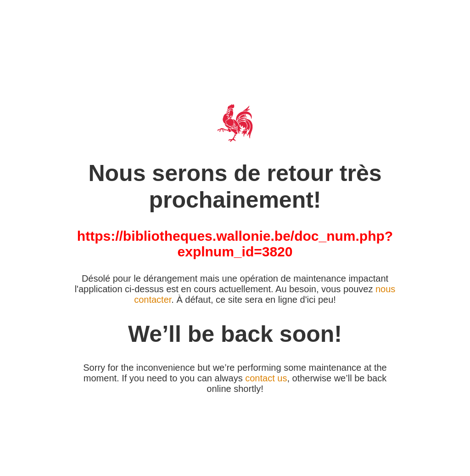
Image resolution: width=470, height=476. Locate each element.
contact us (266, 378)
